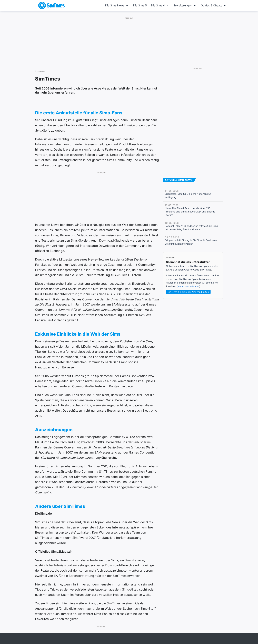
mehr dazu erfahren (188, 286)
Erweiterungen (185, 5)
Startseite (40, 71)
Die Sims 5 (140, 5)
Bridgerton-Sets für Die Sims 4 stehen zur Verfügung (188, 194)
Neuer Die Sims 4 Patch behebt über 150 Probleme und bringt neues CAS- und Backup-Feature (191, 210)
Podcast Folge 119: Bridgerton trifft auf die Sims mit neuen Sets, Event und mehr (191, 226)
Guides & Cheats (214, 5)
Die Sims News (117, 5)
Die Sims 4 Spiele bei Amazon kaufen (188, 292)
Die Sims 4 (160, 5)
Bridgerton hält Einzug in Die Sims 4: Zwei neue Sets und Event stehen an (191, 241)
